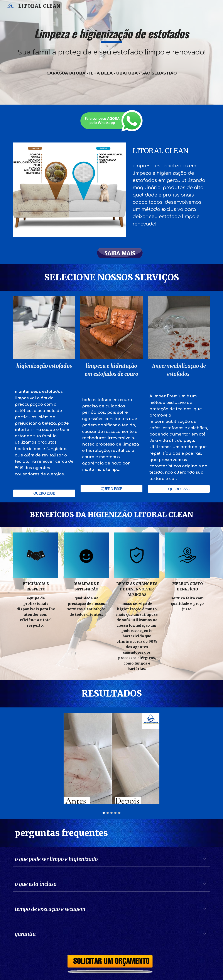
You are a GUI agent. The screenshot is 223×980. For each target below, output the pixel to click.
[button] (205, 859)
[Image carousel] (112, 763)
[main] (112, 52)
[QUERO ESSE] (44, 493)
